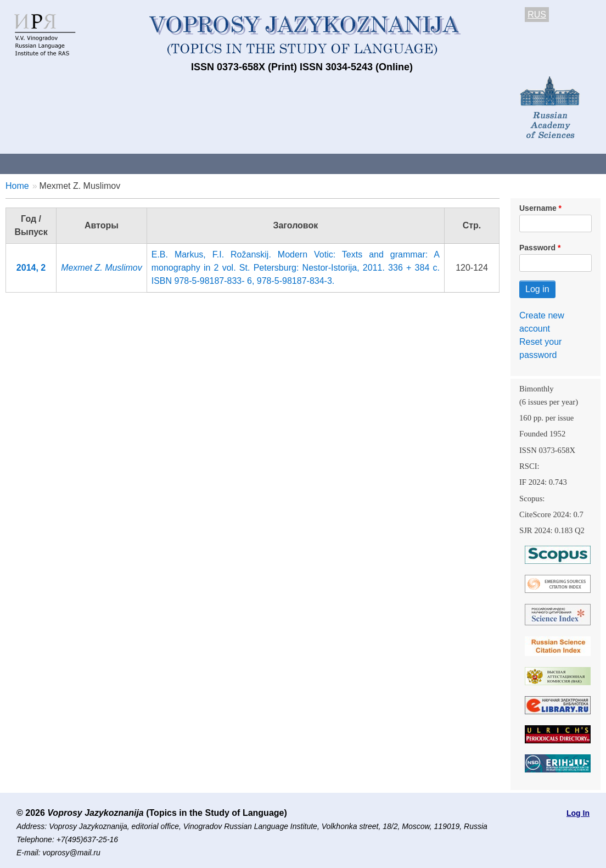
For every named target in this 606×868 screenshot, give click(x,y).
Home (17, 186)
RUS (537, 15)
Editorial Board (516, 163)
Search (581, 163)
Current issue (309, 163)
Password (537, 248)
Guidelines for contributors (210, 163)
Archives (374, 163)
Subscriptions (439, 163)
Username (538, 208)
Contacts (119, 163)
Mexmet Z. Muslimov (102, 268)
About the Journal (45, 163)
